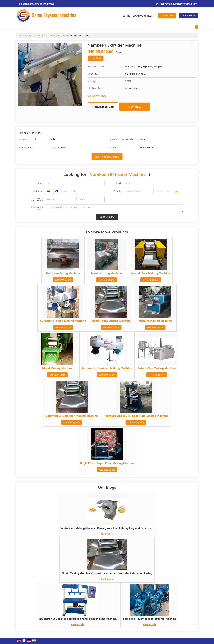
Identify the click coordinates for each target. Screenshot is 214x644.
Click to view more (97, 96)
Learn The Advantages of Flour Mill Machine (150, 619)
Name (40, 183)
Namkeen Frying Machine (63, 273)
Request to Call (103, 107)
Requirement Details (37, 208)
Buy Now (96, 58)
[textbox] (163, 191)
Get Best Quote (63, 280)
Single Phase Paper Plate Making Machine (107, 463)
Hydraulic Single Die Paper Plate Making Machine (136, 416)
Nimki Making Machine (57, 368)
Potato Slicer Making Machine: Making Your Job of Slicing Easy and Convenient (107, 528)
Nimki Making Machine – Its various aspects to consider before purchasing (107, 573)
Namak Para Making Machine (151, 273)
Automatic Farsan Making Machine (63, 321)
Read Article (107, 534)
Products (30, 36)
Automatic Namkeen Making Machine (107, 368)
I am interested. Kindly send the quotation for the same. (114, 208)
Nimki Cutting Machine (107, 273)
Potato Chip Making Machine (157, 368)
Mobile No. (38, 191)
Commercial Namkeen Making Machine (72, 416)
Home (20, 36)
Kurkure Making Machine (155, 321)
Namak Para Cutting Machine (111, 321)
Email (119, 183)
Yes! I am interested (107, 157)
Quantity (117, 191)
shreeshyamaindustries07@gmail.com (176, 4)
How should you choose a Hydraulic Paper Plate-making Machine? (78, 619)
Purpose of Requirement (37, 199)
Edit (177, 192)
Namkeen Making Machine (49, 36)
